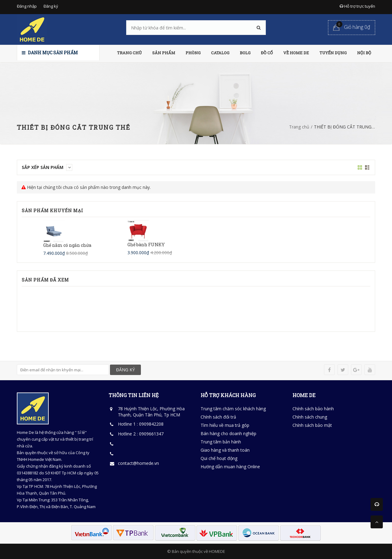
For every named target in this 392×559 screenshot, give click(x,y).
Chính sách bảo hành (313, 409)
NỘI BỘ (364, 53)
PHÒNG (193, 53)
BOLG (245, 53)
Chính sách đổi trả (218, 417)
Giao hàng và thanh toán (225, 450)
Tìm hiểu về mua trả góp (225, 425)
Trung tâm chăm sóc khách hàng (233, 409)
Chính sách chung (310, 417)
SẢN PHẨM (164, 53)
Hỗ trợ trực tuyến (357, 6)
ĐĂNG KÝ (125, 370)
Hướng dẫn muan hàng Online (230, 467)
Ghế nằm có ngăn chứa (67, 245)
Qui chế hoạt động (219, 458)
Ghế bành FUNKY (146, 245)
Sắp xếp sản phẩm (47, 167)
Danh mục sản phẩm (50, 53)
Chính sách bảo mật (312, 425)
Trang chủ (299, 127)
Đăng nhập (27, 6)
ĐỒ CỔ (267, 53)
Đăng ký (51, 6)
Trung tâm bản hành (221, 442)
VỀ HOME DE (296, 53)
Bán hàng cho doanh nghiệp (228, 433)
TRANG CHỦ (129, 53)
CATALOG (220, 53)
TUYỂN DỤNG (333, 53)
